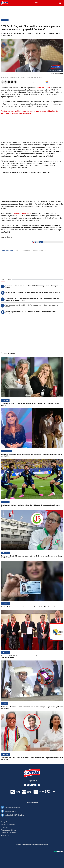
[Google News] (36, 785)
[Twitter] (28, 785)
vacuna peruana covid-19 (39, 250)
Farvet (17, 250)
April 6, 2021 (37, 242)
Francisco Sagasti (44, 88)
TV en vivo (4, 827)
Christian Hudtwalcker (23, 214)
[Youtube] (31, 785)
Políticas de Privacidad (8, 833)
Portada (5, 20)
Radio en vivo (5, 835)
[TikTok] (39, 785)
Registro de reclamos (8, 825)
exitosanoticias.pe (11, 811)
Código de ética (6, 822)
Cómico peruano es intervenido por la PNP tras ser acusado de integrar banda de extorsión (33, 292)
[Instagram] (33, 785)
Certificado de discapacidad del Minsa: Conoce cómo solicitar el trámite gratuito (28, 607)
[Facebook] (25, 785)
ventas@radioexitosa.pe (12, 807)
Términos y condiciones (8, 830)
